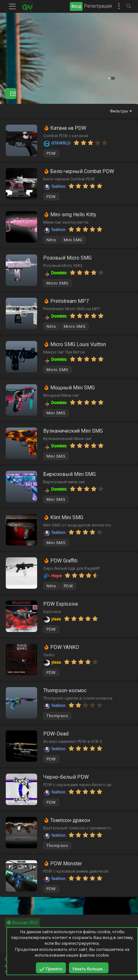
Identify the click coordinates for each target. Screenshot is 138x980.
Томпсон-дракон (70, 820)
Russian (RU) (22, 923)
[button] (12, 6)
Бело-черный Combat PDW (82, 171)
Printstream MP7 (69, 301)
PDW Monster (66, 864)
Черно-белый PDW (66, 777)
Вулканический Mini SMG (73, 431)
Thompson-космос (65, 690)
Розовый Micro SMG (67, 258)
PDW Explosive (61, 604)
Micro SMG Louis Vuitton (78, 344)
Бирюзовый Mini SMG (69, 474)
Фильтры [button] (119, 111)
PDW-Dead (56, 734)
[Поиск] (129, 6)
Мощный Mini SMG (73, 388)
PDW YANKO (65, 647)
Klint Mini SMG (67, 517)
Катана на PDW (68, 128)
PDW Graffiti (64, 561)
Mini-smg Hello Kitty (73, 215)
